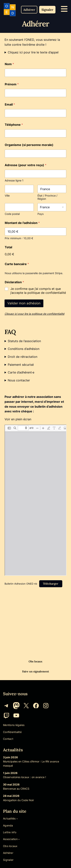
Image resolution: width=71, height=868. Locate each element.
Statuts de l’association (24, 341)
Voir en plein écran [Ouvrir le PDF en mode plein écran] (18, 419)
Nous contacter (19, 380)
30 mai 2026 (11, 784)
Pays (41, 214)
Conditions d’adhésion (24, 349)
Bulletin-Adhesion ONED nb (21, 584)
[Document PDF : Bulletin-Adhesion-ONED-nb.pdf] (35, 500)
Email (10, 105)
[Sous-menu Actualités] (17, 819)
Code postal (12, 214)
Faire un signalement (36, 671)
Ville (7, 196)
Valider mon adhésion (24, 303)
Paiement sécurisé (21, 365)
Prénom (12, 84)
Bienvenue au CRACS (16, 789)
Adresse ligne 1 (14, 180)
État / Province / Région (47, 197)
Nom (9, 64)
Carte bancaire (17, 264)
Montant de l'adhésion (22, 223)
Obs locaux (35, 661)
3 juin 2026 (10, 757)
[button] (29, 10)
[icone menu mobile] (64, 9)
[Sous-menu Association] (19, 839)
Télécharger (51, 584)
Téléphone (14, 125)
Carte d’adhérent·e (21, 372)
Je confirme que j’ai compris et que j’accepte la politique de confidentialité (38, 291)
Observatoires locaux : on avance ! (25, 777)
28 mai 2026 (11, 796)
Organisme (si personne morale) (29, 145)
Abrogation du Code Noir (18, 800)
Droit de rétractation (23, 357)
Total (8, 247)
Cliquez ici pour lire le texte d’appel (33, 52)
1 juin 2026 (10, 773)
